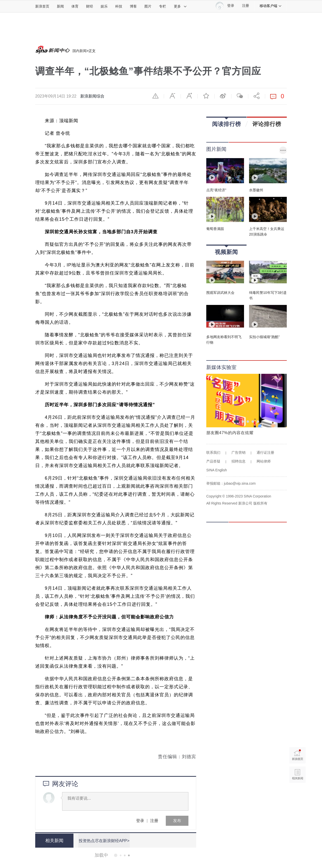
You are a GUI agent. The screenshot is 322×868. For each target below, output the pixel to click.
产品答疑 (213, 461)
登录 (140, 821)
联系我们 (213, 452)
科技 (119, 6)
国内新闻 (79, 51)
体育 (75, 6)
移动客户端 (271, 6)
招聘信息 (238, 461)
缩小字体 (172, 96)
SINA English (217, 470)
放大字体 (189, 96)
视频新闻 (226, 250)
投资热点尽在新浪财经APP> (104, 840)
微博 (223, 96)
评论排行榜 (267, 124)
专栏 (163, 6)
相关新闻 (54, 841)
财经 (90, 6)
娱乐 (104, 6)
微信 (240, 96)
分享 (257, 96)
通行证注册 (265, 452)
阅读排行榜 (227, 122)
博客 (133, 6)
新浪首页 (42, 6)
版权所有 (260, 503)
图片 (148, 6)
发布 (177, 821)
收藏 (206, 96)
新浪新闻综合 (92, 96)
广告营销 (238, 452)
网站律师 (264, 461)
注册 (246, 6)
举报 (155, 96)
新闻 (60, 6)
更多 (180, 6)
